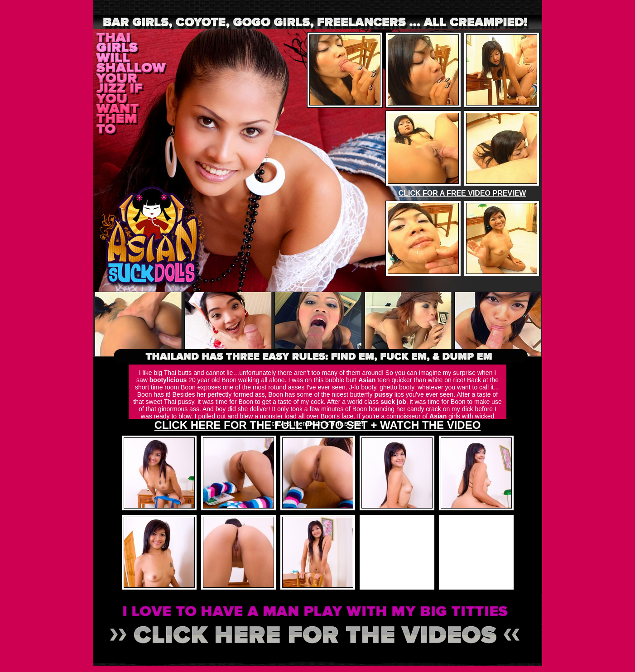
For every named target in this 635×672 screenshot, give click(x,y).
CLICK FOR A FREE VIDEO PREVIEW (462, 193)
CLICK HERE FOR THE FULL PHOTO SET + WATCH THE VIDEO (318, 425)
